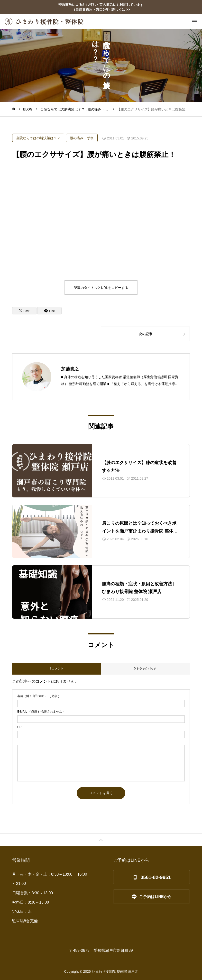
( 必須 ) (38, 696)
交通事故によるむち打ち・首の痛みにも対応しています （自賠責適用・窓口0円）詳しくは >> (101, 7)
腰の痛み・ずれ (82, 138)
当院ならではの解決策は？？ (38, 138)
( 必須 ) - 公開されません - (41, 712)
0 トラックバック (145, 669)
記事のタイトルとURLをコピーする (101, 288)
